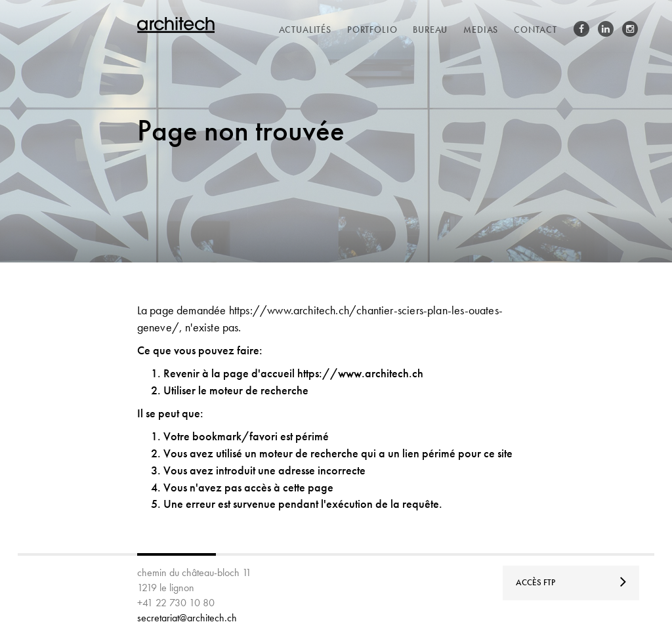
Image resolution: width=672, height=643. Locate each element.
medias (481, 30)
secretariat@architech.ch (187, 618)
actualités (305, 30)
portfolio (372, 30)
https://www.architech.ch (360, 373)
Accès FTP (571, 581)
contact (535, 30)
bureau (430, 30)
